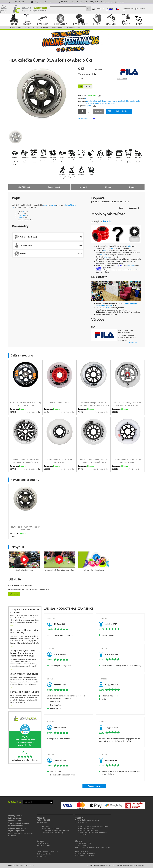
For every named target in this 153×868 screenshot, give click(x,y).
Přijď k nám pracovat (16, 831)
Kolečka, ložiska (18, 27)
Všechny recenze (94, 786)
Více (12, 626)
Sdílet (93, 119)
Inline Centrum (30, 9)
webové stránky (100, 866)
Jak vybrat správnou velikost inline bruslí (25, 611)
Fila (13, 207)
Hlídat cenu (85, 119)
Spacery (20, 218)
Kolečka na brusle (33, 27)
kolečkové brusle (70, 205)
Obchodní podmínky (16, 826)
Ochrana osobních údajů (17, 828)
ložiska (99, 268)
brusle (128, 246)
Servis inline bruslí (15, 821)
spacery (53, 205)
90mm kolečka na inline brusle (104, 103)
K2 (124, 303)
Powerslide (130, 303)
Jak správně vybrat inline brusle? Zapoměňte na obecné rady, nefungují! (23, 653)
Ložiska (19, 215)
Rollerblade (100, 306)
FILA (87, 99)
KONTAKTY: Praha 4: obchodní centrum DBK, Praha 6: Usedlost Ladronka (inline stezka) (93, 2)
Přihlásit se (14, 594)
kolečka (107, 222)
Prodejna (99, 9)
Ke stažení (12, 836)
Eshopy (90, 866)
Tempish (109, 306)
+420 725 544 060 (17, 2)
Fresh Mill (141, 866)
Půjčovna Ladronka (15, 818)
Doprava (89, 106)
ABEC (45, 205)
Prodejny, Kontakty (15, 816)
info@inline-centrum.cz (42, 2)
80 (33, 205)
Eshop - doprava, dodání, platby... (21, 833)
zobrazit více (133, 343)
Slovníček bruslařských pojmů (25, 692)
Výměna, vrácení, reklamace (19, 823)
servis (108, 308)
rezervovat (98, 111)
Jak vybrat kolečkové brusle (24, 674)
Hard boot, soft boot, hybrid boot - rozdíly (25, 632)
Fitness (46, 27)
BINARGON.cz (113, 866)
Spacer (99, 270)
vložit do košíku (118, 111)
